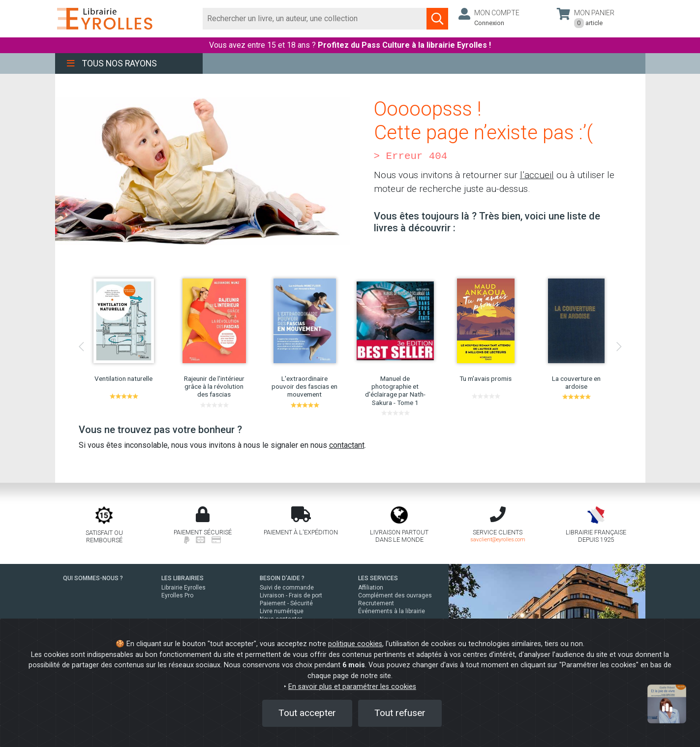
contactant (347, 445)
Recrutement (376, 603)
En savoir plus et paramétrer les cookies (352, 687)
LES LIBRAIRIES (183, 578)
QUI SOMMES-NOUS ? (93, 578)
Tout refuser (400, 713)
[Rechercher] (315, 19)
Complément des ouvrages (395, 595)
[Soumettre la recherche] (437, 19)
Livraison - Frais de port (291, 595)
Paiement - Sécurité (286, 603)
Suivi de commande (287, 588)
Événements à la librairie (392, 611)
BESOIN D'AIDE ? (282, 578)
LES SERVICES (378, 578)
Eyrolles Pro (177, 595)
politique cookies (355, 644)
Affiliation (371, 588)
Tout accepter (307, 713)
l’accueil (537, 175)
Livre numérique (282, 611)
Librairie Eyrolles (183, 588)
